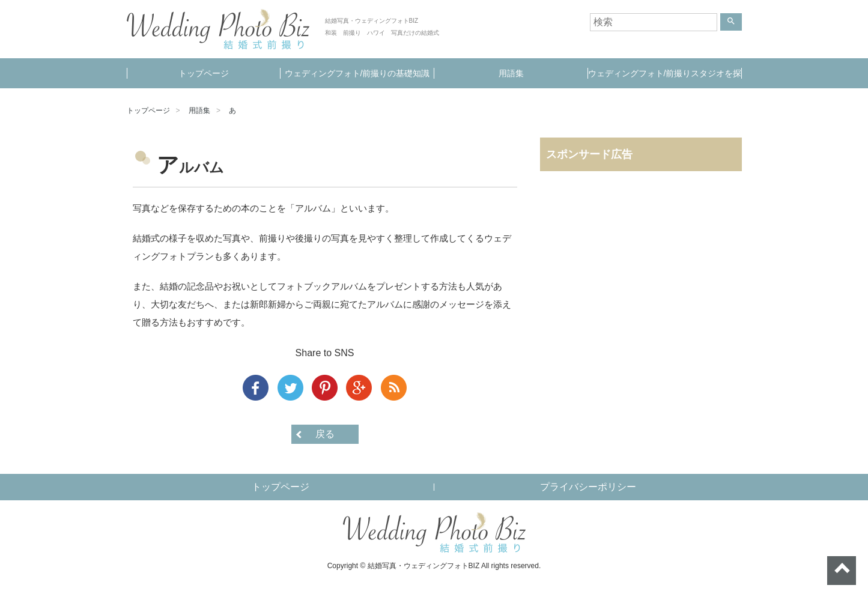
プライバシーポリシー (588, 487)
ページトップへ (842, 571)
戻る (325, 434)
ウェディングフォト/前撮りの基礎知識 (357, 73)
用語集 (511, 73)
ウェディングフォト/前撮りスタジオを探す (665, 78)
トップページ (204, 73)
